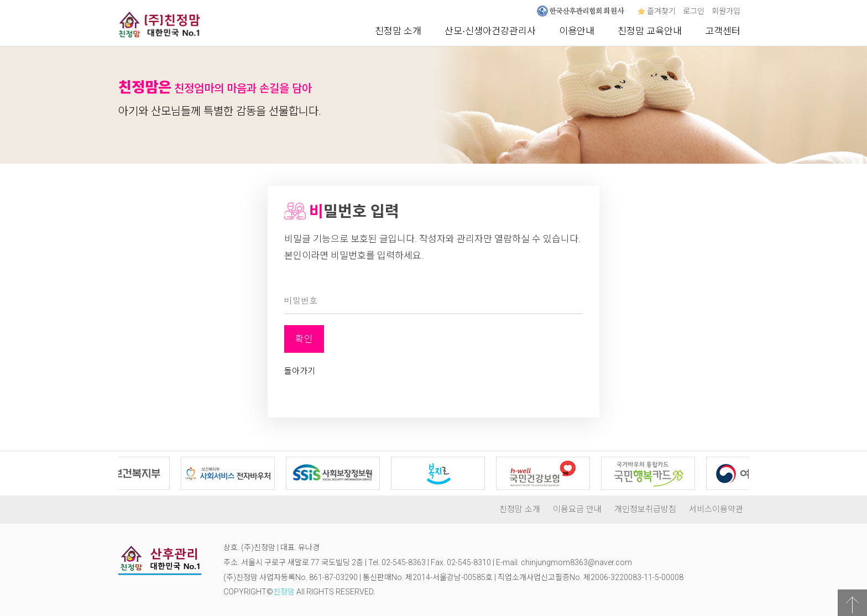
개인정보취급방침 (645, 509)
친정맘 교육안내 (650, 31)
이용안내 (577, 31)
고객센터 (723, 31)
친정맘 (284, 592)
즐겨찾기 (657, 11)
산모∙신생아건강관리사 (490, 31)
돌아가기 (300, 371)
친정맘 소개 (398, 31)
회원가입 (726, 11)
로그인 (694, 11)
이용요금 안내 (577, 509)
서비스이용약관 (716, 509)
